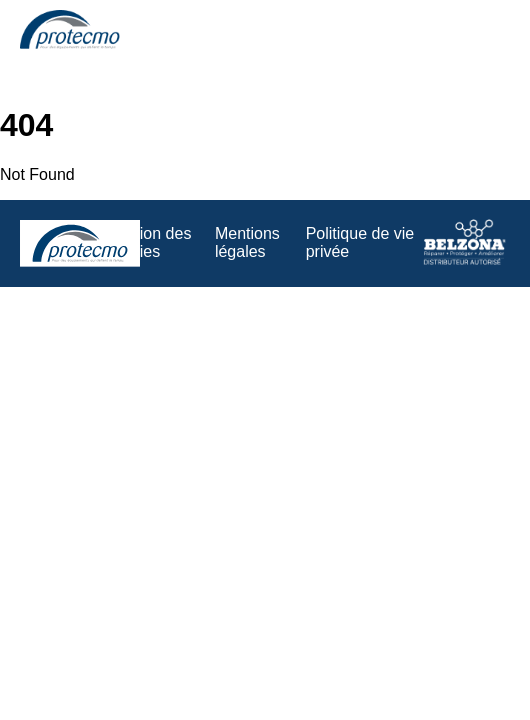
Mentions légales (247, 242)
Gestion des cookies (148, 242)
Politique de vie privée (360, 242)
